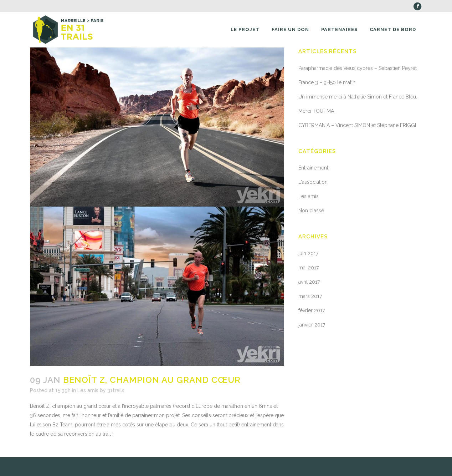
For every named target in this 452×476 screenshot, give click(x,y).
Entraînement (313, 168)
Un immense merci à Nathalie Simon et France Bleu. (358, 97)
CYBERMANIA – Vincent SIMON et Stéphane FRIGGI (357, 125)
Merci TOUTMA (316, 111)
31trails (116, 390)
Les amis (88, 390)
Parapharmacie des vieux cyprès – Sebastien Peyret (358, 68)
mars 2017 (310, 296)
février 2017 (312, 310)
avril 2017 (309, 282)
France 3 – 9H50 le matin (327, 82)
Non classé (311, 211)
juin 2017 (308, 253)
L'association (313, 182)
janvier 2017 (312, 325)
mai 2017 (309, 268)
